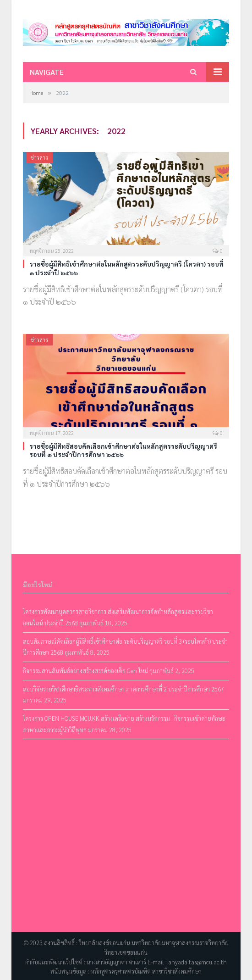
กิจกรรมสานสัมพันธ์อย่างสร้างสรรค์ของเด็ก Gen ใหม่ (85, 671)
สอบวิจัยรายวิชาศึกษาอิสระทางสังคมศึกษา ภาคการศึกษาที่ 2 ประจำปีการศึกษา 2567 (123, 689)
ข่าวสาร (39, 157)
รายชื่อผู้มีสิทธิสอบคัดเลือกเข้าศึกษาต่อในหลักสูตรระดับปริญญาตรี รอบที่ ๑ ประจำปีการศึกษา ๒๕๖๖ (123, 450)
